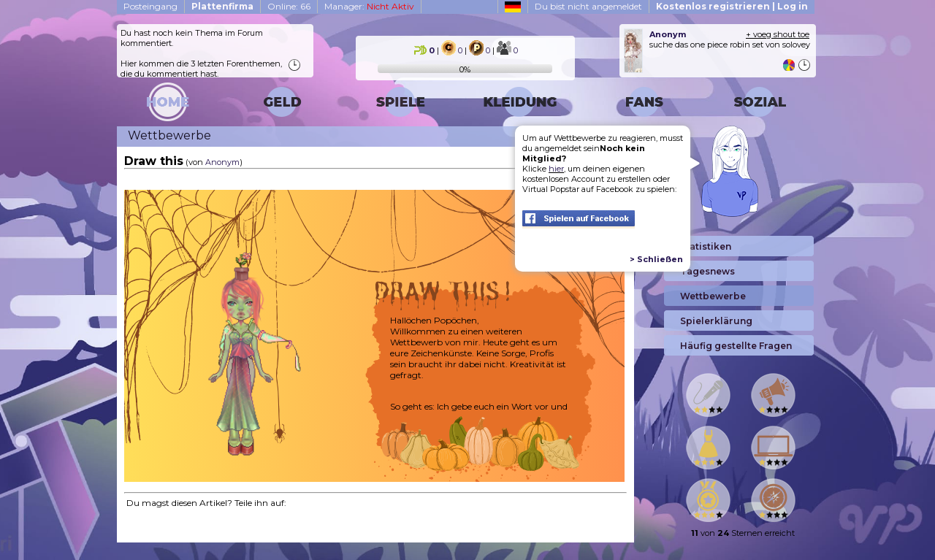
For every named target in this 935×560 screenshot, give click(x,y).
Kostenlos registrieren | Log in (732, 6)
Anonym (222, 162)
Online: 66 (289, 6)
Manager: (369, 6)
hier (556, 169)
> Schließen (656, 259)
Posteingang (150, 6)
